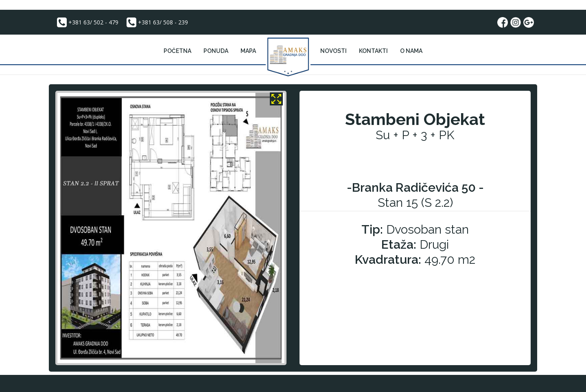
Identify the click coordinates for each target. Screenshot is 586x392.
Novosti (333, 51)
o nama (411, 51)
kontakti (373, 51)
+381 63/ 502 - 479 (87, 22)
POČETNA (177, 51)
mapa (248, 51)
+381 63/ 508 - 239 (156, 22)
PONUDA (216, 51)
